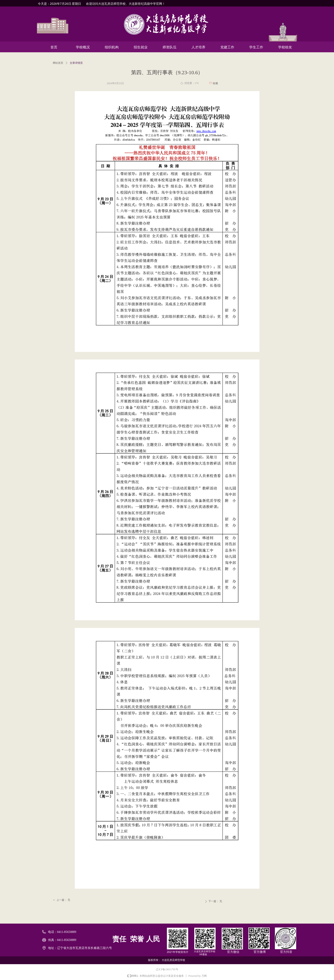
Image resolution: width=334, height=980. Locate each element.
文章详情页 (76, 63)
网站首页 (58, 63)
